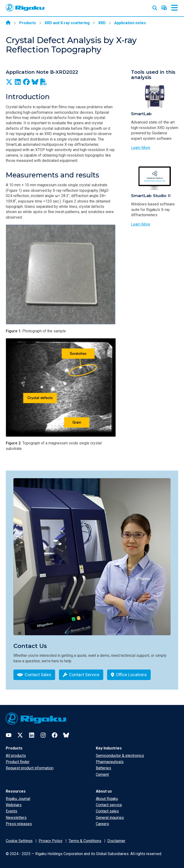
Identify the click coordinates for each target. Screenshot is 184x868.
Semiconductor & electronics (120, 756)
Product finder (18, 762)
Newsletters (16, 818)
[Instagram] (43, 735)
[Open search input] (155, 7)
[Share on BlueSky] (35, 82)
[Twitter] (20, 735)
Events (11, 811)
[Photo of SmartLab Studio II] (155, 178)
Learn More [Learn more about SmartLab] (141, 148)
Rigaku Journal (18, 799)
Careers (102, 824)
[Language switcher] (164, 8)
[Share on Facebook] (26, 82)
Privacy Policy (51, 841)
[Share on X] (9, 82)
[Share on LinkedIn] (18, 82)
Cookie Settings (19, 841)
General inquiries (110, 818)
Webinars (14, 805)
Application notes (130, 23)
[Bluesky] (66, 735)
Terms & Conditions (85, 841)
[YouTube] (9, 735)
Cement (102, 774)
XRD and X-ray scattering (67, 23)
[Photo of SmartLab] (155, 96)
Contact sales (107, 811)
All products (16, 756)
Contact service (109, 805)
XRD (102, 23)
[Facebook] (55, 735)
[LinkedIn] (32, 735)
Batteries (103, 768)
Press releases (19, 824)
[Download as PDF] (44, 82)
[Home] (8, 23)
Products (28, 23)
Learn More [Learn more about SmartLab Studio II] (141, 224)
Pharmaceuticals (110, 762)
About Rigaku (107, 799)
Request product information (30, 768)
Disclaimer (116, 841)
